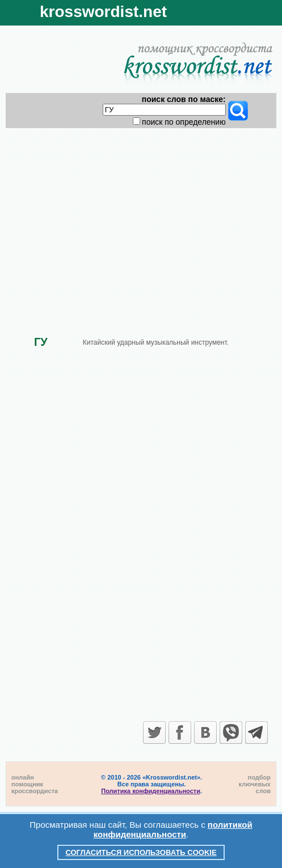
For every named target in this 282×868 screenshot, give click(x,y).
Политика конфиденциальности (151, 791)
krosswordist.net (103, 12)
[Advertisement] (141, 222)
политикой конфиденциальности (173, 829)
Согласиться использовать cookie (141, 852)
